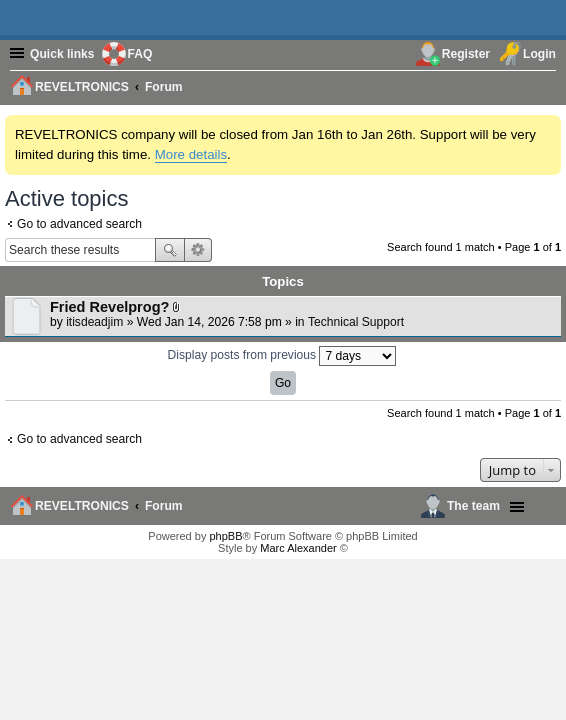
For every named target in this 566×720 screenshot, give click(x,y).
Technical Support (356, 322)
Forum (164, 506)
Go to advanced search (79, 224)
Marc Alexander (298, 548)
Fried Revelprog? (109, 307)
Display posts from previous (282, 356)
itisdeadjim (94, 322)
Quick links (62, 54)
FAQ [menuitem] (140, 54)
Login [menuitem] (539, 54)
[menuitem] (544, 86)
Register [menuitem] (466, 54)
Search (170, 250)
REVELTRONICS (82, 506)
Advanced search (198, 250)
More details (191, 154)
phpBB (225, 536)
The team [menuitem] (473, 506)
